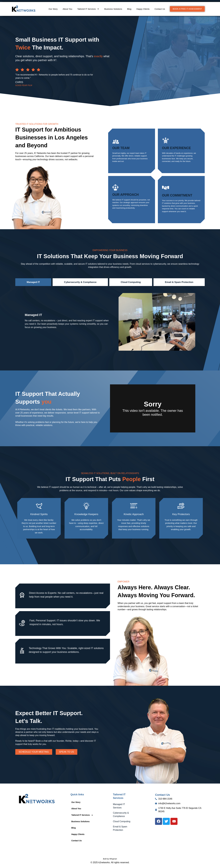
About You (67, 9)
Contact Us (160, 9)
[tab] (33, 282)
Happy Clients (143, 9)
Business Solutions (113, 9)
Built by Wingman (110, 859)
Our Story (53, 9)
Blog (129, 9)
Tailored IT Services (88, 9)
